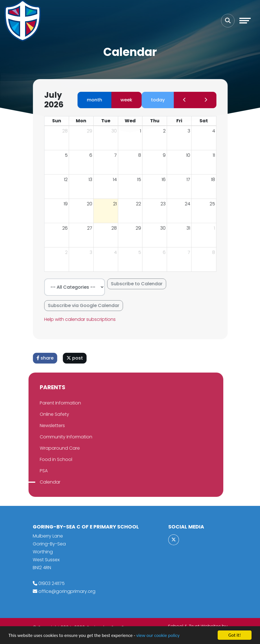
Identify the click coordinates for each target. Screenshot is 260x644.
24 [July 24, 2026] (191, 204)
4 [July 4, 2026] (217, 131)
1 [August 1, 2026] (217, 228)
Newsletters (40, 426)
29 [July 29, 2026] (142, 228)
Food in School (43, 459)
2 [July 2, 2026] (168, 131)
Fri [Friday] (182, 121)
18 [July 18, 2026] (216, 180)
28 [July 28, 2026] (117, 228)
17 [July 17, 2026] (192, 180)
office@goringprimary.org (67, 591)
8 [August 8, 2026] (217, 252)
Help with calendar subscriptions (83, 319)
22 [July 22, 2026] (142, 204)
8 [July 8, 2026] (143, 155)
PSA (31, 471)
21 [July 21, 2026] (118, 204)
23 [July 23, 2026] (166, 204)
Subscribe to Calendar (140, 284)
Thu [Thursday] (158, 121)
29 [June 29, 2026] (92, 131)
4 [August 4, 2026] (118, 252)
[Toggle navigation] (245, 21)
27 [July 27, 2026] (93, 228)
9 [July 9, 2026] (167, 155)
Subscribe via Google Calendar (87, 305)
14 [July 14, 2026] (118, 180)
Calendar (37, 482)
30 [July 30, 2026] (166, 228)
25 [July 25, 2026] (215, 204)
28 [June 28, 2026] (68, 131)
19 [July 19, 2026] (69, 204)
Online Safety (42, 414)
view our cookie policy (158, 638)
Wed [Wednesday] (133, 121)
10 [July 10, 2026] (191, 155)
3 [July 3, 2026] (192, 131)
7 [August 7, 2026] (192, 252)
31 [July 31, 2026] (192, 228)
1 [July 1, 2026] (144, 131)
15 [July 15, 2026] (142, 180)
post (78, 358)
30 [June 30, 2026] (117, 131)
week (129, 100)
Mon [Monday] (84, 121)
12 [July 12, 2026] (69, 180)
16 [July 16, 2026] (167, 180)
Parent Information (48, 403)
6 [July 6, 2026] (94, 155)
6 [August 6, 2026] (167, 252)
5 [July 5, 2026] (69, 155)
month (97, 100)
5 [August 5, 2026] (143, 252)
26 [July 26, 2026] (68, 228)
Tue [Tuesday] (109, 121)
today (161, 100)
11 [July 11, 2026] (217, 155)
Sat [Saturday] (207, 121)
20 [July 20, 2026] (92, 204)
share (48, 358)
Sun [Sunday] (60, 121)
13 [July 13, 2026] (93, 180)
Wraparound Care (47, 448)
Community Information (53, 437)
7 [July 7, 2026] (118, 155)
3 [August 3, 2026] (94, 252)
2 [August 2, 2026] (69, 252)
